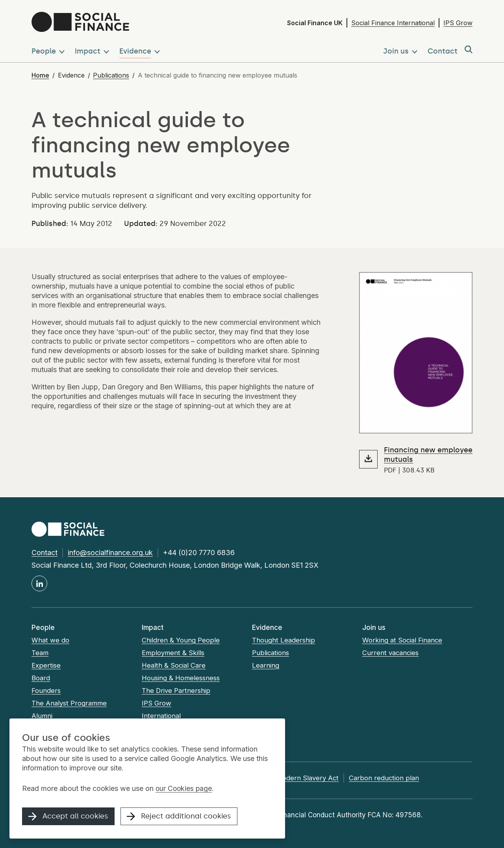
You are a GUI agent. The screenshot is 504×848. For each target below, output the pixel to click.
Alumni (42, 716)
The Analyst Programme (70, 703)
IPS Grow (458, 23)
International (161, 716)
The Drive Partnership (176, 691)
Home (40, 75)
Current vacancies (391, 653)
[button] (50, 50)
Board (41, 678)
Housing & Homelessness (182, 678)
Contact (44, 553)
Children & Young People (181, 640)
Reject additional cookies (180, 817)
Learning (266, 665)
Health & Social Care (174, 665)
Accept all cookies (69, 817)
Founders (46, 691)
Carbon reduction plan (393, 778)
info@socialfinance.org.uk (110, 553)
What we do (51, 640)
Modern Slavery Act (316, 778)
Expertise (46, 665)
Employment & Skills (174, 653)
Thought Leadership (284, 640)
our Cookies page (184, 789)
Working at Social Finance (403, 640)
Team (40, 653)
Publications (111, 75)
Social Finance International (393, 23)
